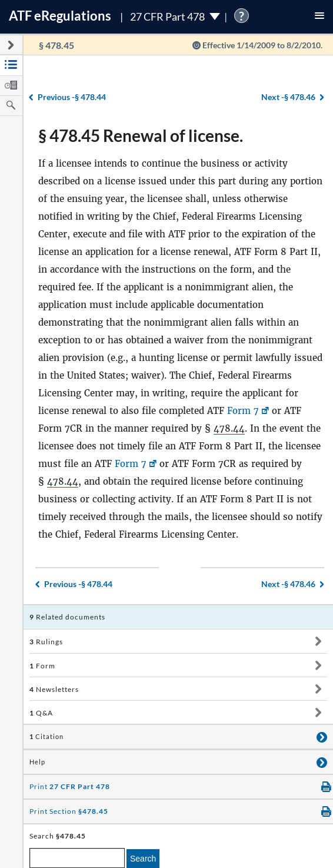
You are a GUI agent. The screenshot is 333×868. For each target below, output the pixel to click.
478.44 (229, 428)
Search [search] (143, 859)
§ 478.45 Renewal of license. (141, 135)
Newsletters (54, 689)
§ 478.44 (72, 97)
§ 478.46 (288, 97)
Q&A (41, 713)
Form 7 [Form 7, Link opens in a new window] (243, 411)
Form (42, 666)
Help (37, 762)
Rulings (46, 642)
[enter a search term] (77, 858)
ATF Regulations (60, 16)
